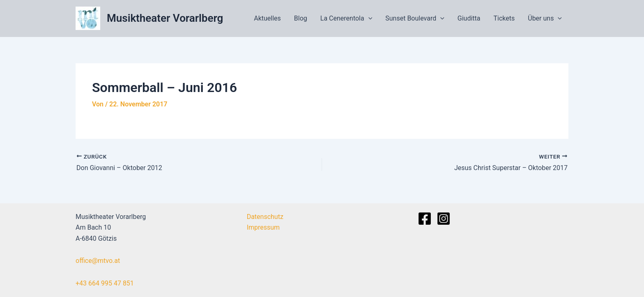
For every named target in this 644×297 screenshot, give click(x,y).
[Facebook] (425, 219)
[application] (368, 18)
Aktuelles (267, 18)
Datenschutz (265, 217)
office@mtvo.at (98, 261)
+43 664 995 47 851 (105, 283)
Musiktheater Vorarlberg (165, 18)
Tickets (504, 18)
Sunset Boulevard (415, 18)
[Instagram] (444, 219)
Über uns (545, 18)
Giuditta (469, 18)
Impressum (263, 227)
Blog (301, 18)
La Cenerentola (346, 18)
